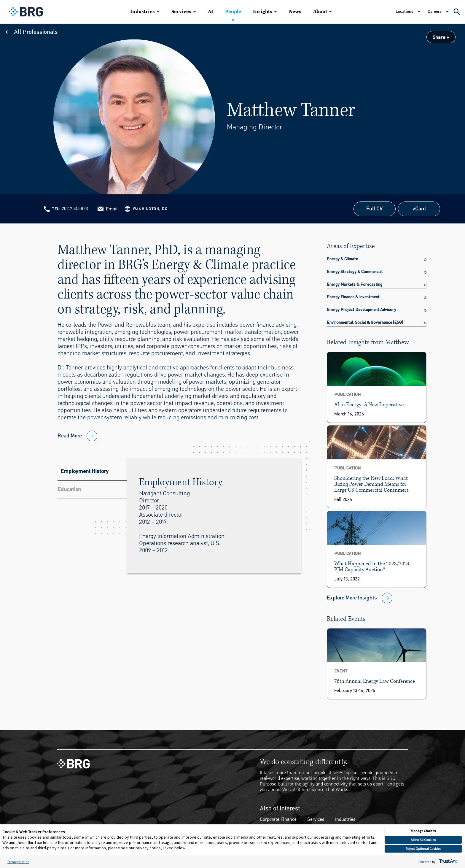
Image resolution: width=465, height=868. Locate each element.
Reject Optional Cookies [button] (423, 849)
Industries (142, 12)
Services (181, 12)
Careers (435, 11)
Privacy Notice (18, 862)
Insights (263, 12)
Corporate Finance (278, 819)
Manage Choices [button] (423, 831)
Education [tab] (69, 489)
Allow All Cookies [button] (423, 840)
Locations (405, 11)
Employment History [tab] (85, 471)
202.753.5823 (75, 208)
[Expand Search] (457, 12)
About (320, 12)
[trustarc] (448, 862)
